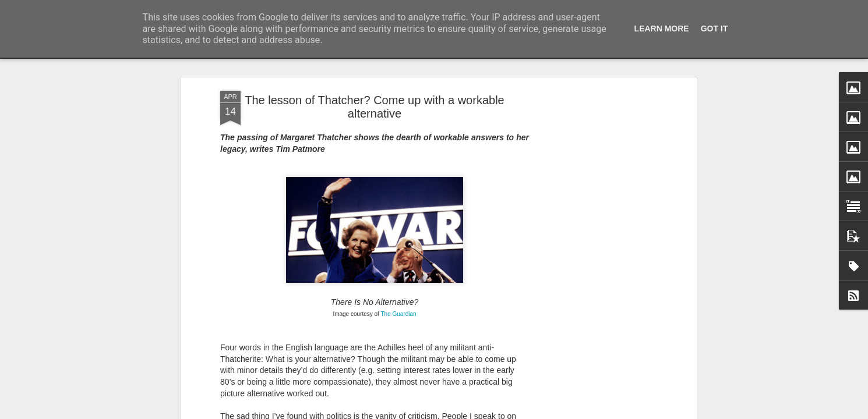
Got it (714, 29)
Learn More (662, 29)
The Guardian (398, 187)
